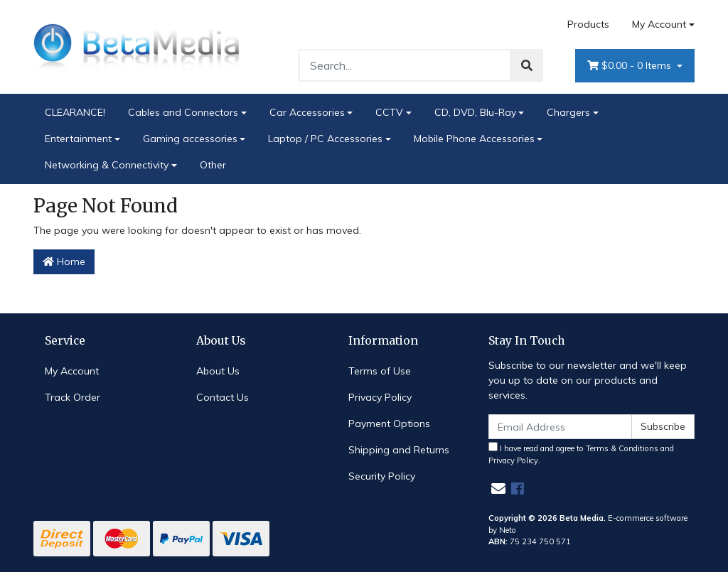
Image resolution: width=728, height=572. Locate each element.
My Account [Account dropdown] (659, 24)
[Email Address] (560, 427)
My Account (72, 371)
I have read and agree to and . (581, 454)
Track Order (73, 397)
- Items (631, 66)
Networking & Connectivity (107, 165)
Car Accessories (307, 112)
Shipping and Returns (399, 450)
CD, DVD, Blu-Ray (475, 112)
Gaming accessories (190, 139)
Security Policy (382, 476)
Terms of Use (380, 371)
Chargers (568, 112)
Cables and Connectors (183, 112)
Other (213, 165)
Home (64, 261)
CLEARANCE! (75, 112)
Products (588, 24)
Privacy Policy (380, 397)
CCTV (389, 112)
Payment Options (389, 423)
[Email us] (498, 489)
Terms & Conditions (622, 448)
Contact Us (223, 397)
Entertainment (78, 139)
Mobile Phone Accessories (474, 139)
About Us (218, 371)
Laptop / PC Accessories (325, 139)
